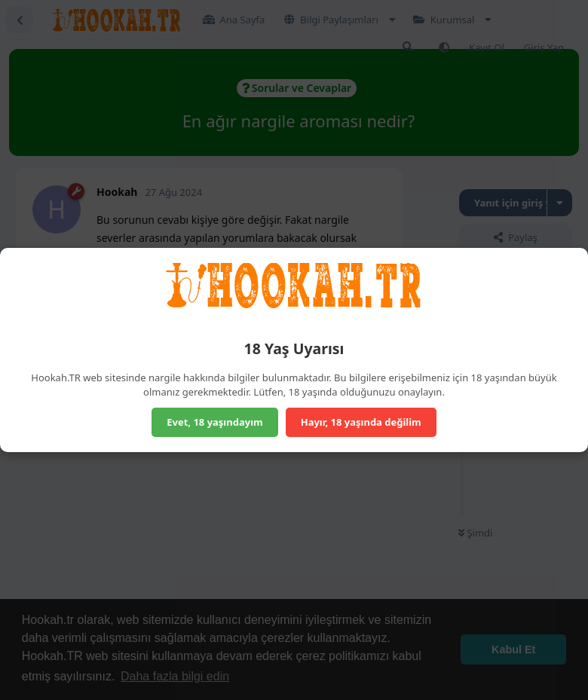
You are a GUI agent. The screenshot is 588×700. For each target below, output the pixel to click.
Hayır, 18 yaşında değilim (361, 422)
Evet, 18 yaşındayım (215, 422)
